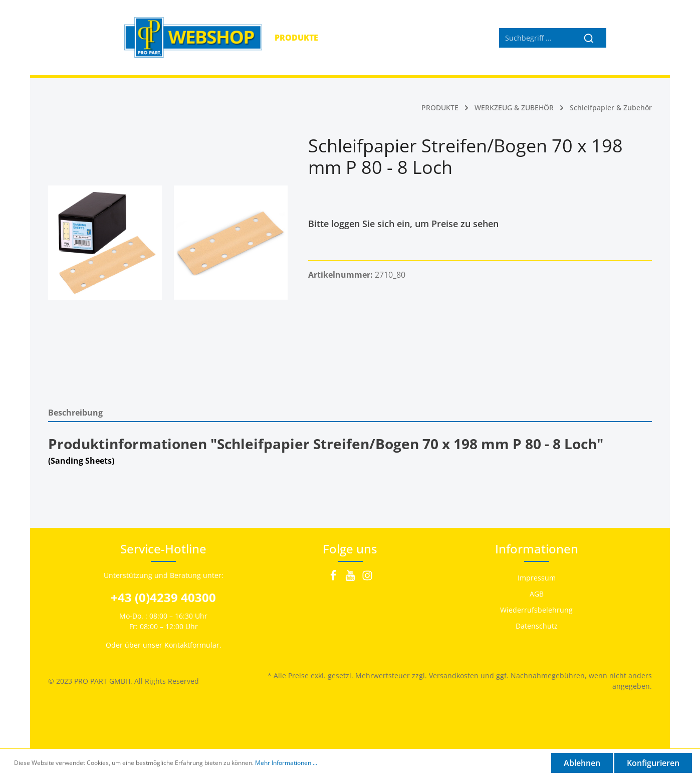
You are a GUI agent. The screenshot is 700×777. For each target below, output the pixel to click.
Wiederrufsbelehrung (536, 610)
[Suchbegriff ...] (535, 38)
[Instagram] (367, 578)
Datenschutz (537, 626)
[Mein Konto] (619, 38)
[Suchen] (589, 38)
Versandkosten (454, 675)
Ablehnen (582, 763)
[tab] (350, 412)
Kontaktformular (192, 645)
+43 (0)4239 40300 (163, 597)
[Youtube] (351, 578)
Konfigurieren (653, 763)
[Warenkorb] (641, 38)
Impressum (537, 578)
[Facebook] (334, 578)
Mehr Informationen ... (286, 763)
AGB (537, 594)
